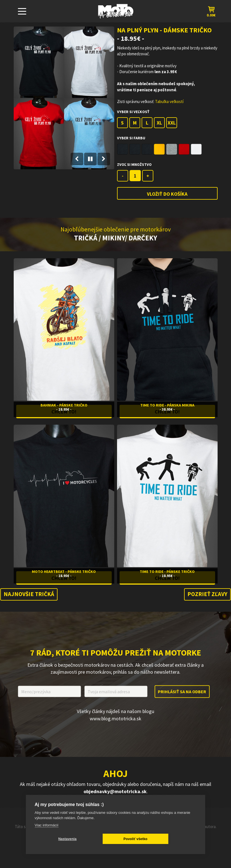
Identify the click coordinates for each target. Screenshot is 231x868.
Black (122, 149)
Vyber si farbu (131, 138)
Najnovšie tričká (30, 596)
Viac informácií (47, 825)
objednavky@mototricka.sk (115, 794)
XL (159, 123)
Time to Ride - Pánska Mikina (167, 405)
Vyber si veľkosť (133, 112)
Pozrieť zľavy (207, 596)
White (196, 149)
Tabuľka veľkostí (169, 101)
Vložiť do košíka (167, 194)
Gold (159, 149)
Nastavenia (61, 839)
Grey (172, 149)
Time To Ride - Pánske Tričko (167, 572)
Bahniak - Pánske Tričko (64, 405)
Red (184, 149)
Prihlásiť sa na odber (182, 694)
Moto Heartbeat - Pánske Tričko (64, 572)
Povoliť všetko (118, 839)
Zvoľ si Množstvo (134, 164)
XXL (172, 123)
